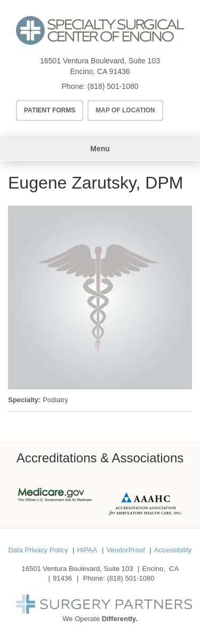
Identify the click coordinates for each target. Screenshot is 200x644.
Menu (100, 149)
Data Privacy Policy (38, 550)
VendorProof (125, 550)
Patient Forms (50, 110)
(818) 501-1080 (113, 86)
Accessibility (173, 550)
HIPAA (87, 550)
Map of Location (125, 110)
